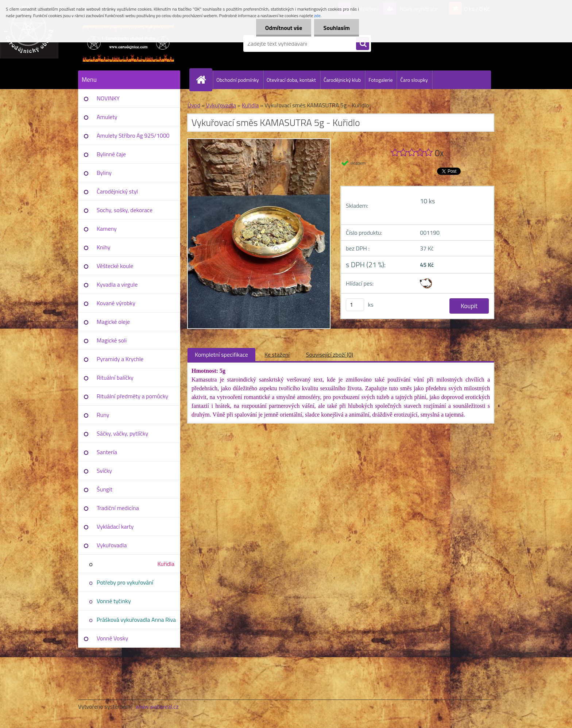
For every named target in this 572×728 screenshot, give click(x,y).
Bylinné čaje (111, 154)
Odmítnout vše (284, 28)
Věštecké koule (115, 266)
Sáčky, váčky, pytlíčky (122, 433)
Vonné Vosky (112, 638)
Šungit (105, 489)
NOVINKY (108, 98)
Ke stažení (277, 355)
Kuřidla (166, 564)
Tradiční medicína (118, 508)
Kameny (107, 229)
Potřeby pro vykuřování (125, 582)
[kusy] (355, 305)
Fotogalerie (380, 80)
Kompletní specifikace (221, 355)
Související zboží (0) (330, 355)
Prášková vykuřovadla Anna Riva (136, 620)
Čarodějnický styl (117, 191)
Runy (103, 415)
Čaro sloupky (414, 80)
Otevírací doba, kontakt (291, 80)
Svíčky (104, 471)
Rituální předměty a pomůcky (132, 396)
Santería (107, 452)
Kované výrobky (116, 303)
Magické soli (112, 340)
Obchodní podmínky (238, 80)
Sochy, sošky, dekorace (125, 210)
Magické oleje (113, 322)
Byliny (104, 173)
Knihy (103, 247)
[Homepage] (204, 80)
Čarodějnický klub (342, 80)
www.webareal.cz (157, 706)
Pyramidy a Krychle (120, 359)
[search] (363, 44)
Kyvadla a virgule (117, 284)
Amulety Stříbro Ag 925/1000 (133, 135)
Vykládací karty (115, 526)
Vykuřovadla (112, 545)
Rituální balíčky (115, 378)
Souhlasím (337, 28)
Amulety (107, 117)
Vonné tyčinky (114, 601)
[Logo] (128, 43)
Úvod (194, 105)
